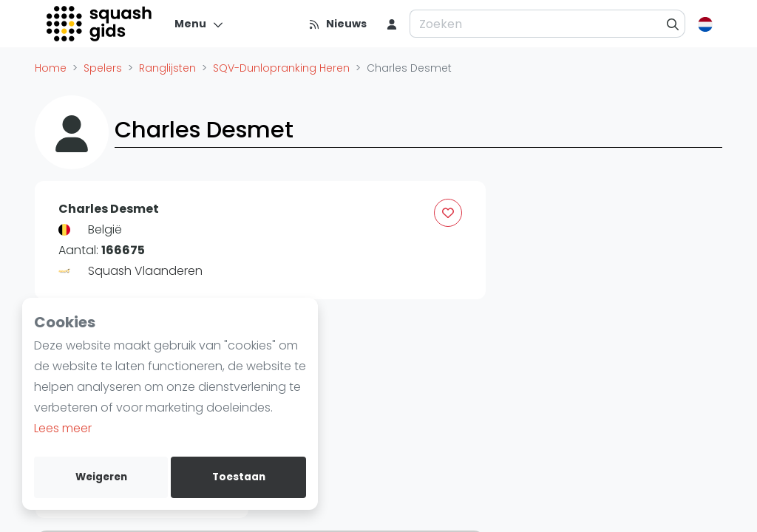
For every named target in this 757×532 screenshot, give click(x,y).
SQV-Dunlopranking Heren (281, 68)
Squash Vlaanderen (145, 271)
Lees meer (63, 428)
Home (51, 68)
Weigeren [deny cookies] (101, 477)
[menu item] (392, 24)
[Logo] (100, 24)
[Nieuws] (337, 24)
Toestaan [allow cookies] (239, 477)
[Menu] (199, 24)
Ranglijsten (167, 68)
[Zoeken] (673, 24)
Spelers (103, 68)
